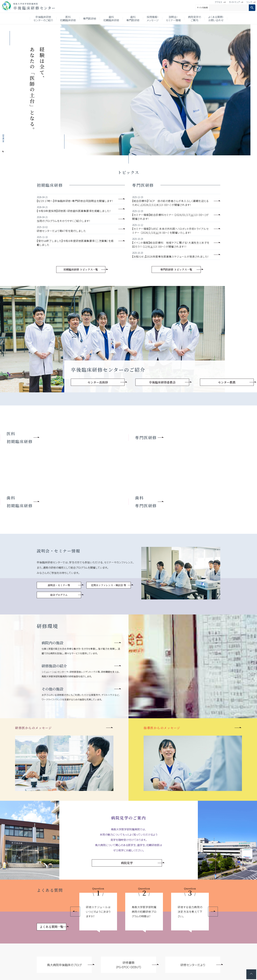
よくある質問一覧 (51, 927)
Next (213, 912)
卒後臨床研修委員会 (162, 382)
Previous (75, 912)
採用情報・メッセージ (153, 18)
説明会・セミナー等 (59, 585)
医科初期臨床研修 (68, 18)
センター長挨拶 (98, 382)
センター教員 (227, 382)
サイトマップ (234, 2)
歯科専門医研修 (133, 18)
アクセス (218, 2)
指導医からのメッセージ (162, 728)
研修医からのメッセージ (34, 728)
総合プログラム (59, 595)
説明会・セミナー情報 (173, 18)
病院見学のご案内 (194, 18)
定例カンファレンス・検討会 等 (109, 585)
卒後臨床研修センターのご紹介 (43, 18)
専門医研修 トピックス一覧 (176, 270)
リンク (249, 2)
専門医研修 (90, 18)
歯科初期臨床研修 (111, 18)
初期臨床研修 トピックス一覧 (81, 270)
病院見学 (127, 863)
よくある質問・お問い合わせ (216, 18)
